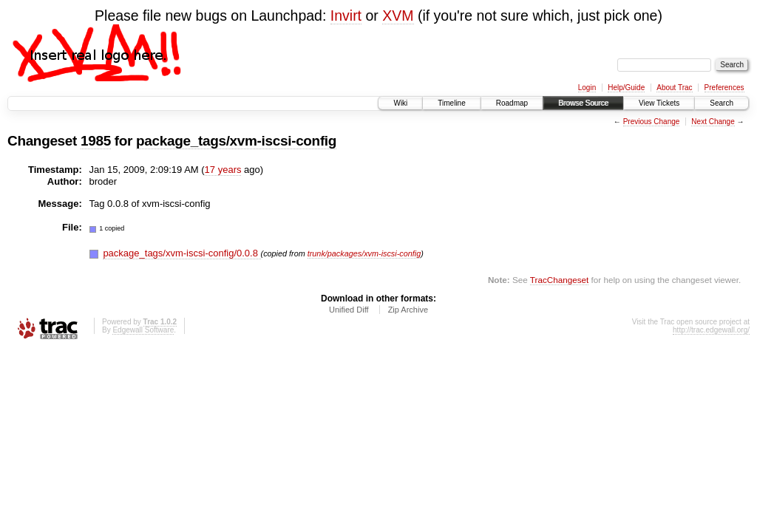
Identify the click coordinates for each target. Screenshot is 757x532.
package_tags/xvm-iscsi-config (236, 141)
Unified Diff (349, 310)
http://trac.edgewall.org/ (711, 330)
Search (722, 103)
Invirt (346, 16)
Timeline (451, 103)
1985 (96, 141)
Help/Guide (626, 88)
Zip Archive (408, 310)
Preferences (724, 88)
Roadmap (512, 103)
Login (587, 88)
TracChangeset (559, 280)
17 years (223, 170)
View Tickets (659, 103)
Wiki (400, 103)
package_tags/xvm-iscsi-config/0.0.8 (181, 253)
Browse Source (583, 103)
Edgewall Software (143, 330)
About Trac (674, 88)
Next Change (713, 122)
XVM (398, 16)
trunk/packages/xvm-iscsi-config (364, 253)
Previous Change (652, 122)
